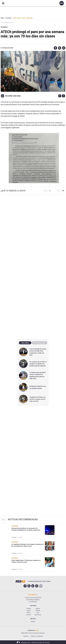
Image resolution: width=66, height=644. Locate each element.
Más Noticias (38, 615)
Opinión (29, 611)
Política (28, 613)
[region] (33, 301)
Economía (29, 615)
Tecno (38, 613)
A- (63, 96)
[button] (55, 48)
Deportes (38, 609)
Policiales (38, 611)
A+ (60, 96)
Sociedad (4, 27)
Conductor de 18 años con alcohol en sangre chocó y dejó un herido (38, 399)
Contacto (26, 636)
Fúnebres (33, 622)
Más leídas (25, 343)
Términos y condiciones (37, 636)
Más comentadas (39, 343)
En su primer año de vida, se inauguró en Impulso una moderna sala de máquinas (38, 364)
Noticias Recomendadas (23, 519)
